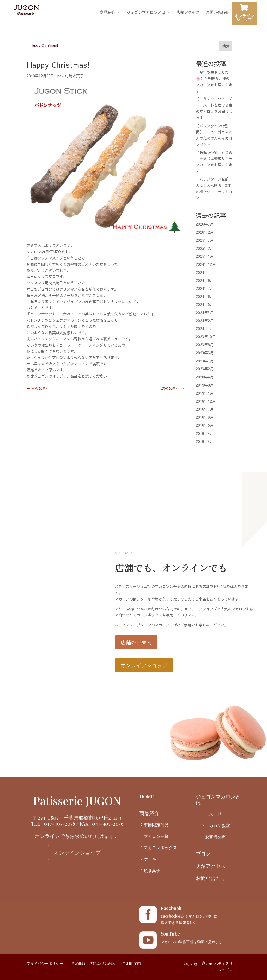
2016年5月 (205, 425)
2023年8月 (205, 345)
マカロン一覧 (156, 836)
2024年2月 (205, 321)
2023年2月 (205, 369)
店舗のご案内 (136, 642)
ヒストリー (215, 814)
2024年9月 (205, 280)
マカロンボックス (160, 847)
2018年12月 (206, 401)
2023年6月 (205, 353)
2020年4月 (205, 377)
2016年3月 (205, 441)
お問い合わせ (217, 13)
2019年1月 (205, 393)
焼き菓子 (76, 76)
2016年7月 (205, 409)
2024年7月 (205, 288)
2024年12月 (206, 264)
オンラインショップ (244, 14)
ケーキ (150, 859)
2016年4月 (205, 433)
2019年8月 (205, 385)
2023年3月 (205, 361)
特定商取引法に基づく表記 (93, 963)
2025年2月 (205, 248)
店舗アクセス (188, 13)
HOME (147, 796)
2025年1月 (205, 256)
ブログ (203, 854)
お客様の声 (215, 837)
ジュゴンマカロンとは (146, 13)
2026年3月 (205, 224)
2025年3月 (205, 240)
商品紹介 (107, 13)
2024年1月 (205, 328)
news (62, 76)
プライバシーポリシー (45, 963)
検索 (226, 46)
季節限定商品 (156, 825)
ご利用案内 (132, 963)
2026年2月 (205, 232)
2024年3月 (205, 313)
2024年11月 (206, 272)
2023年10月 (206, 337)
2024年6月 (205, 296)
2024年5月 (205, 304)
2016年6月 (205, 417)
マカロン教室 (217, 825)
